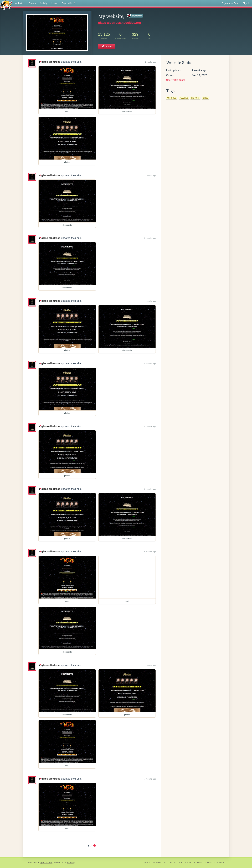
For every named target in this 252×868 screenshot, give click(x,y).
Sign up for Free (230, 3)
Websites (20, 3)
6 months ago (150, 489)
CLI (166, 863)
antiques (172, 98)
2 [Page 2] (91, 846)
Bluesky (71, 863)
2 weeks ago (151, 62)
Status (198, 863)
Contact (219, 863)
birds (205, 98)
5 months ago (150, 426)
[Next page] (95, 846)
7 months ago (150, 665)
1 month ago (150, 176)
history (195, 98)
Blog (173, 863)
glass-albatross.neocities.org (120, 23)
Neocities (33, 863)
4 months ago (150, 301)
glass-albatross (50, 62)
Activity (44, 3)
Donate (157, 863)
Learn (55, 3)
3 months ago (150, 238)
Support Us (68, 3)
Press (188, 863)
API (180, 863)
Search (32, 3)
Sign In (246, 3)
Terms (208, 863)
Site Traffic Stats (176, 80)
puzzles (184, 98)
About (147, 863)
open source (46, 863)
